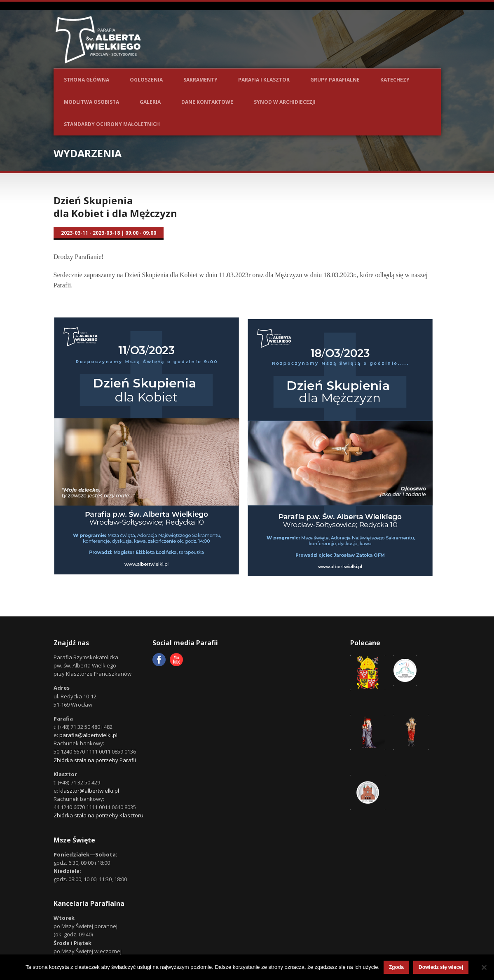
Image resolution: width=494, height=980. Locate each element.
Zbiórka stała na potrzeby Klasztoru (98, 815)
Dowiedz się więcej (441, 967)
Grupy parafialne (335, 80)
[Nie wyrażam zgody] (484, 967)
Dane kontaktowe (207, 102)
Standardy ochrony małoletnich (112, 124)
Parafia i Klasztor (264, 80)
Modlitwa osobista (91, 102)
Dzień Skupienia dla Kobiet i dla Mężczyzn (115, 207)
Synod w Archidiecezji (285, 102)
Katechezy (395, 80)
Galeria (150, 102)
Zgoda (396, 967)
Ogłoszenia (146, 80)
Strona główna (87, 80)
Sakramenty (200, 80)
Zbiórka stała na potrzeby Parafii (95, 760)
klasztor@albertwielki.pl (89, 791)
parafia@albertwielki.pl (88, 735)
